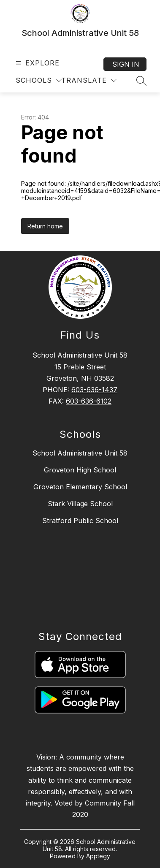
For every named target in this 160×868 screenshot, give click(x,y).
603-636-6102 (89, 401)
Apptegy (98, 856)
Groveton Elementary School (80, 487)
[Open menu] (37, 63)
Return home (45, 226)
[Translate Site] (89, 80)
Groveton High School (80, 470)
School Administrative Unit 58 (80, 453)
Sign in (126, 64)
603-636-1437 (94, 390)
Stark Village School (80, 504)
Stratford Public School (80, 521)
